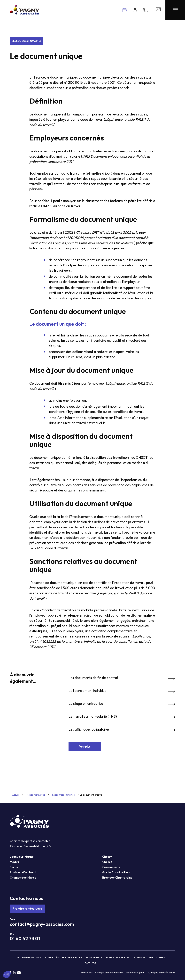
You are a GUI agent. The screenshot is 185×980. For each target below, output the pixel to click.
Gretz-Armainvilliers (116, 872)
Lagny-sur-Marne (22, 857)
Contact (91, 963)
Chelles (107, 862)
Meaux (14, 862)
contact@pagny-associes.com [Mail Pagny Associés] (42, 924)
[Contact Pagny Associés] (158, 10)
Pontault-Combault (23, 872)
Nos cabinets (94, 957)
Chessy (107, 857)
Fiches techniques (36, 795)
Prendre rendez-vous (27, 909)
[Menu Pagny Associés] (175, 10)
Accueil (16, 795)
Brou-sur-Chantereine (117, 878)
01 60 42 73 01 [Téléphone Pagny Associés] (25, 938)
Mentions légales (135, 972)
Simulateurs (157, 957)
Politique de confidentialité (109, 972)
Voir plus (85, 747)
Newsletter (86, 972)
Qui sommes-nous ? (29, 957)
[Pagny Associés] (24, 13)
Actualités (52, 957)
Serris (14, 867)
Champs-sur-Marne (23, 878)
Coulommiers (111, 867)
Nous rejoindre (72, 957)
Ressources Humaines (27, 41)
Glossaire (139, 957)
